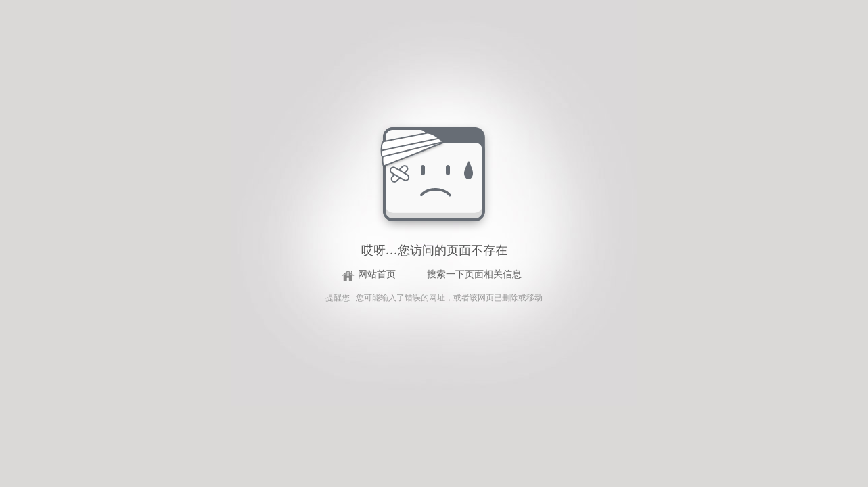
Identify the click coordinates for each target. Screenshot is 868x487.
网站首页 (377, 274)
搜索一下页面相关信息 (474, 274)
